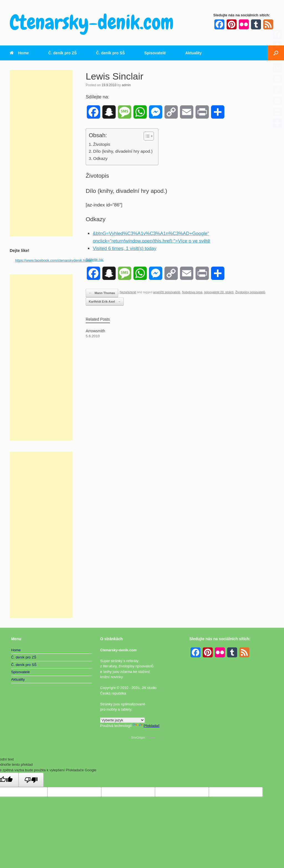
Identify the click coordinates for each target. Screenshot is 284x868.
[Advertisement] (41, 153)
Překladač (146, 726)
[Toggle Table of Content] (146, 136)
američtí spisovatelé (167, 292)
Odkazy (100, 158)
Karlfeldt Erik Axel (105, 302)
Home (19, 53)
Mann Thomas (102, 293)
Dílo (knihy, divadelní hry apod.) (123, 151)
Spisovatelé (155, 53)
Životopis (102, 144)
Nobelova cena (192, 292)
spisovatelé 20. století (219, 292)
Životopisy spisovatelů (250, 292)
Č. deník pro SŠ (111, 53)
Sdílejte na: (95, 260)
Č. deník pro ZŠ (63, 53)
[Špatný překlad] (31, 780)
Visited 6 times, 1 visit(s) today (124, 248)
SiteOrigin (138, 737)
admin (126, 85)
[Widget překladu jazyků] (122, 720)
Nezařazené (128, 292)
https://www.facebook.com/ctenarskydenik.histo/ (54, 260)
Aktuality (193, 53)
